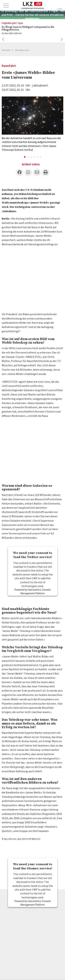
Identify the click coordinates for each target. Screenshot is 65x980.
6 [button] (41, 157)
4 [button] (34, 157)
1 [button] (25, 157)
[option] (32, 124)
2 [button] (28, 157)
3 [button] (31, 157)
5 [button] (37, 157)
